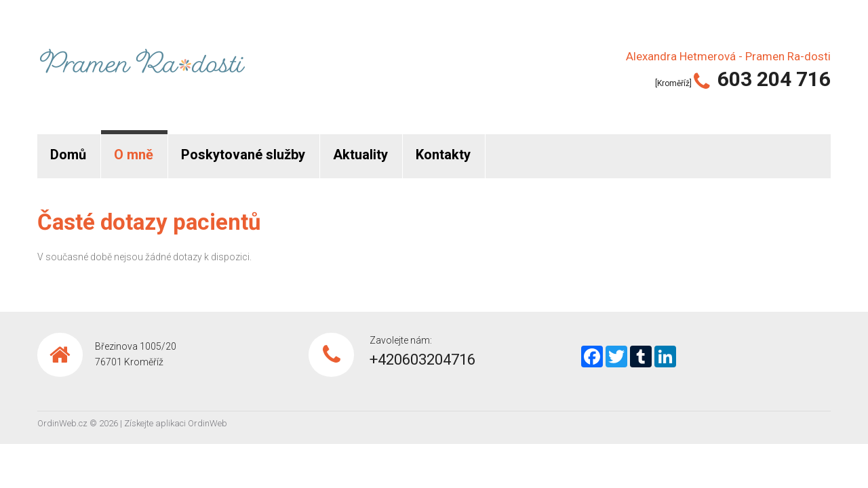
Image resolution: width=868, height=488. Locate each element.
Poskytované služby (243, 155)
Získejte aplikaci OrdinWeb (176, 423)
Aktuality (360, 155)
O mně (134, 155)
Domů (68, 155)
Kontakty (443, 155)
